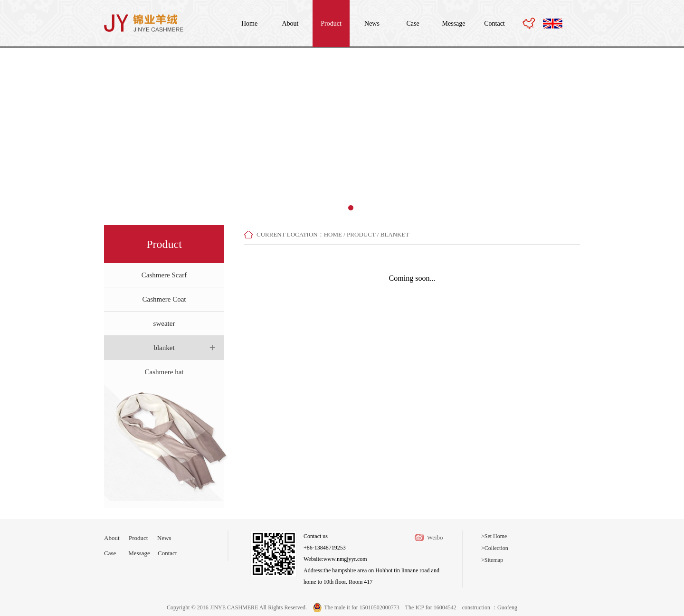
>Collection (495, 548)
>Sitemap (492, 560)
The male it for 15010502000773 (362, 607)
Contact (494, 24)
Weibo (435, 537)
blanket (164, 348)
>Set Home (494, 536)
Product (331, 24)
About (290, 24)
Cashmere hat (164, 372)
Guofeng (507, 607)
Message (454, 24)
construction (477, 607)
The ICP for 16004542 (431, 607)
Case (413, 24)
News (372, 24)
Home (249, 24)
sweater (164, 323)
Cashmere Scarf (164, 275)
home (333, 234)
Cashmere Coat (164, 299)
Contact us (316, 536)
